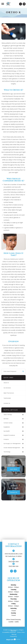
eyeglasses (7, 427)
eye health (7, 431)
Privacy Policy (21, 632)
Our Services (7, 388)
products (6, 439)
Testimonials (7, 398)
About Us (6, 383)
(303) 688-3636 (13, 562)
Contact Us (7, 403)
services (6, 419)
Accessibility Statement (9, 632)
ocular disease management (12, 448)
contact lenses (8, 423)
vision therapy (8, 415)
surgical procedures (9, 435)
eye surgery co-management (12, 444)
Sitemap (14, 634)
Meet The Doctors (9, 393)
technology (7, 452)
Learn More (14, 469)
